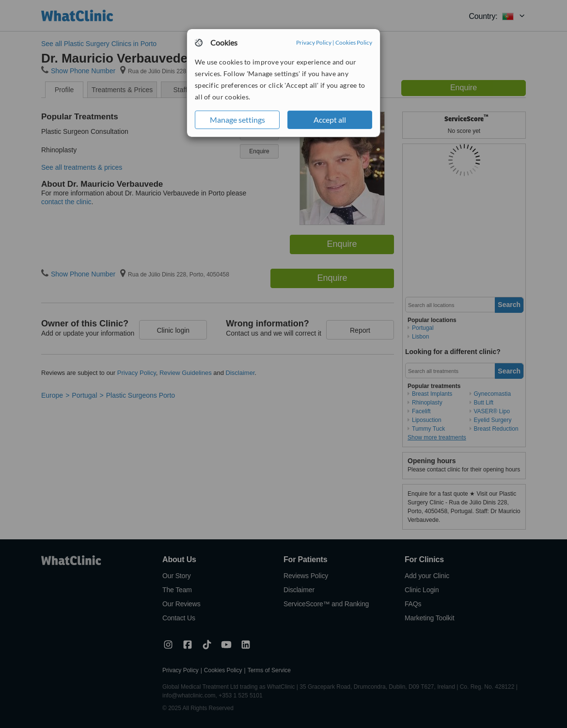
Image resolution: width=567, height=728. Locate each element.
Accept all (330, 120)
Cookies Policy (354, 42)
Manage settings (237, 120)
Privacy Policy (314, 42)
